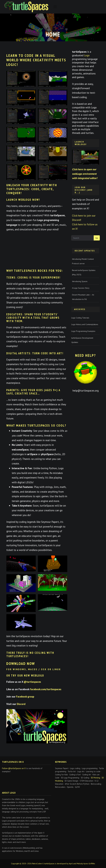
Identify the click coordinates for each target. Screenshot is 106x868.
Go (97, 238)
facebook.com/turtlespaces (46, 689)
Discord (21, 704)
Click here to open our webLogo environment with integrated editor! (85, 174)
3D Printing (95, 778)
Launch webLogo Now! (23, 200)
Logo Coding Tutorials (80, 318)
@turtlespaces (32, 682)
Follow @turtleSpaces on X (14, 768)
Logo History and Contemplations (85, 324)
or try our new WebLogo (25, 675)
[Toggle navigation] (55, 7)
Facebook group (25, 696)
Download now (21, 663)
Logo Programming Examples (83, 331)
